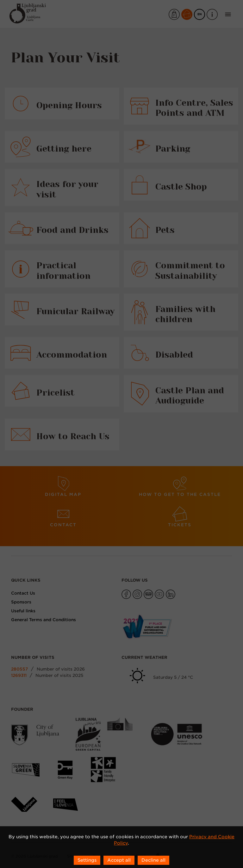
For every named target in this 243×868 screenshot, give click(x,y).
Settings (87, 860)
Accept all (119, 860)
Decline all (153, 860)
